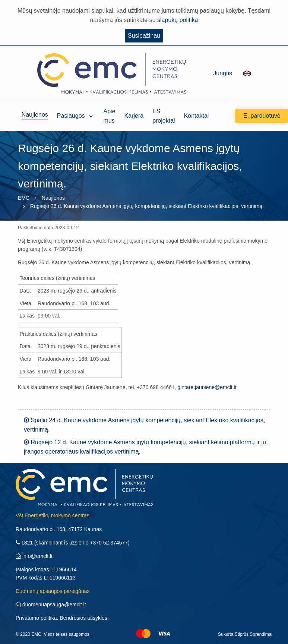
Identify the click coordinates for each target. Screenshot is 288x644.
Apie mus (110, 116)
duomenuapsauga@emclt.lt (51, 604)
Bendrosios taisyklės (83, 618)
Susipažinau (144, 36)
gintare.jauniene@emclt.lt (207, 387)
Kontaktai (197, 116)
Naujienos (35, 116)
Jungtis (223, 73)
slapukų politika (178, 20)
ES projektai (164, 116)
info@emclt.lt (34, 556)
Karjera (134, 116)
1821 (24, 543)
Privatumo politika (36, 618)
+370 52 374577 (109, 543)
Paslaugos (71, 116)
